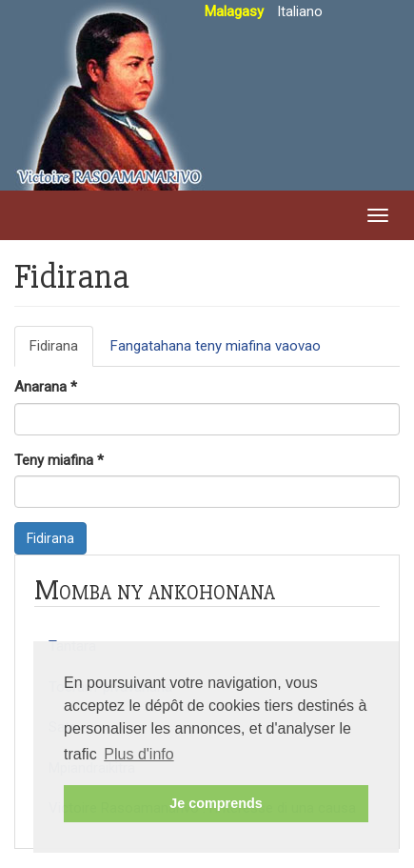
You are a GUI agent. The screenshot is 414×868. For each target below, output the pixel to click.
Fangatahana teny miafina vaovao (216, 346)
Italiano (300, 11)
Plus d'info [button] (138, 754)
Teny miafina (59, 460)
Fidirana (61, 352)
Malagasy (234, 11)
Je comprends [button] (216, 803)
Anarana (46, 387)
